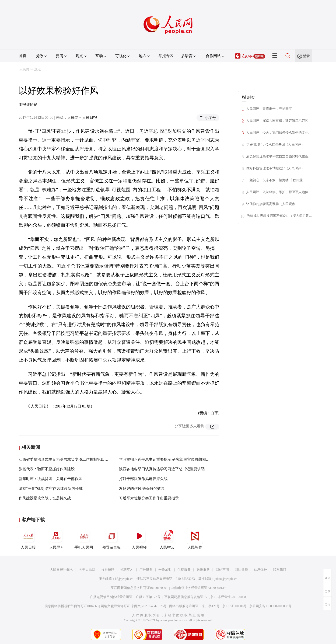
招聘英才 (127, 570)
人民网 (24, 69)
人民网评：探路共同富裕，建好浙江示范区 (277, 121)
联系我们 (280, 570)
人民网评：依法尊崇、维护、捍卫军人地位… (279, 192)
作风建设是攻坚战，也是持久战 (45, 498)
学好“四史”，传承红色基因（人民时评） (275, 144)
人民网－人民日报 (82, 117)
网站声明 (222, 570)
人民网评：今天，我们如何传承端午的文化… (279, 133)
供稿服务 (184, 570)
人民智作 (195, 539)
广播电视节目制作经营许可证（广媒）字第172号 (125, 597)
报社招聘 (108, 570)
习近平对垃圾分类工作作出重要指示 (149, 498)
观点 (38, 69)
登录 (306, 56)
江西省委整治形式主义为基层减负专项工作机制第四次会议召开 (71, 459)
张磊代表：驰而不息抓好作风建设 (47, 469)
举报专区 (166, 56)
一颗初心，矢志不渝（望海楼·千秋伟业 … (276, 180)
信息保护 (260, 570)
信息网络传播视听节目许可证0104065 (72, 606)
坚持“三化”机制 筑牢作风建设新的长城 (51, 489)
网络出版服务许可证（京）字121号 (194, 606)
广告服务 (146, 570)
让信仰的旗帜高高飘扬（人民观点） (272, 204)
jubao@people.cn (226, 579)
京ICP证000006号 (234, 606)
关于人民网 (87, 570)
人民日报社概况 (61, 570)
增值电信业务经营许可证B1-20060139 (198, 588)
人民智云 (167, 539)
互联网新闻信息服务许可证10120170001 (139, 588)
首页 (23, 56)
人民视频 (139, 539)
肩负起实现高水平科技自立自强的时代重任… (279, 156)
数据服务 (203, 570)
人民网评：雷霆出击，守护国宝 (269, 109)
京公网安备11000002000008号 (270, 606)
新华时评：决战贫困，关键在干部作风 (50, 479)
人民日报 (28, 539)
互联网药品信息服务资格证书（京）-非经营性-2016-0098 (205, 597)
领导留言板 (112, 539)
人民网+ (56, 539)
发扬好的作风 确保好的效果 (142, 489)
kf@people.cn (124, 579)
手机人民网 (84, 539)
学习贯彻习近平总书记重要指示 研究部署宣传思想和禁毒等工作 (172, 459)
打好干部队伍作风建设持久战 (143, 479)
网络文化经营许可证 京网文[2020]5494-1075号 (134, 606)
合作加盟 (165, 570)
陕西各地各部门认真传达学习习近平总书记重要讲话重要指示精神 (173, 469)
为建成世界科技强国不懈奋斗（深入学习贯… (280, 216)
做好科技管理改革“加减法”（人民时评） (275, 168)
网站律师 (241, 570)
